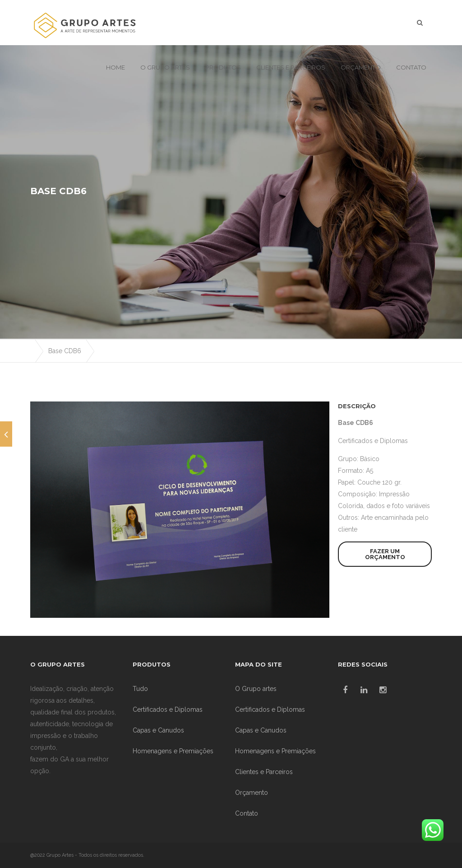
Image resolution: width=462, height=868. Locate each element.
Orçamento (361, 67)
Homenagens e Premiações (173, 751)
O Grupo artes (165, 67)
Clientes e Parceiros (291, 67)
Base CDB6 (65, 351)
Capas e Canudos (158, 730)
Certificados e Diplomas (373, 441)
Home (115, 67)
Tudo (140, 689)
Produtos (223, 67)
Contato (411, 67)
